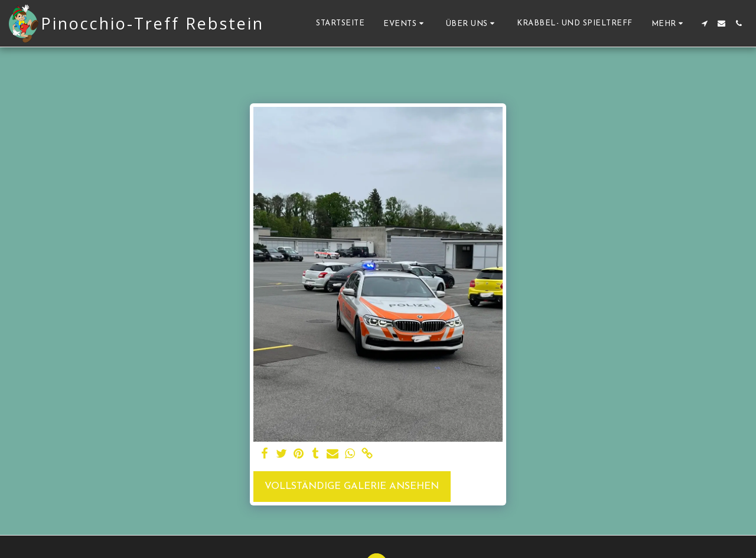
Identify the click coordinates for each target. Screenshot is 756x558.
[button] (405, 23)
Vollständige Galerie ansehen (352, 487)
